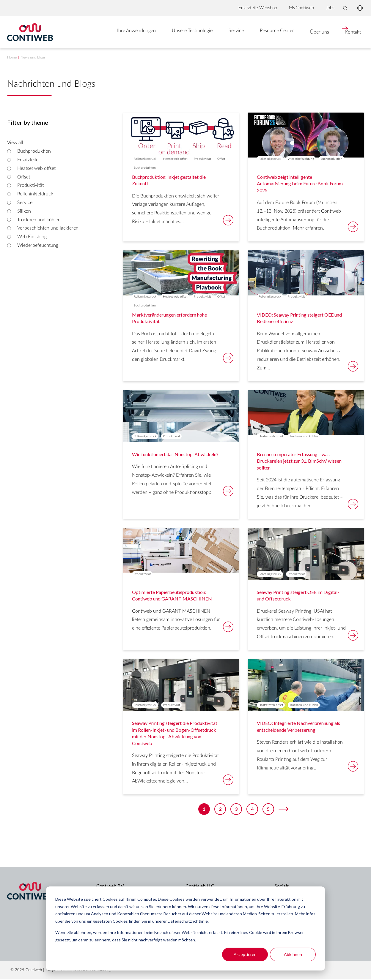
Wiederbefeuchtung (38, 246)
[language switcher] (360, 8)
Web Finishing (32, 237)
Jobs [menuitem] (330, 8)
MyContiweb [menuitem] (301, 8)
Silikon (24, 211)
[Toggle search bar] (345, 8)
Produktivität (30, 186)
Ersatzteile (28, 160)
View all (15, 143)
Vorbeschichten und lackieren (48, 229)
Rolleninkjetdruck (35, 194)
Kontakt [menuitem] (334, 32)
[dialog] (185, 928)
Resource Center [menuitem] (254, 32)
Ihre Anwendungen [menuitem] (114, 32)
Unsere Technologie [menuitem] (171, 32)
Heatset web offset (36, 169)
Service (25, 203)
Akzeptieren (245, 954)
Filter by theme (28, 123)
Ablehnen (293, 954)
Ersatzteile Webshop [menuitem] (258, 8)
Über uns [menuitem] (296, 32)
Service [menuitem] (214, 32)
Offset (24, 177)
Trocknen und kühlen (39, 220)
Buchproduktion (34, 151)
